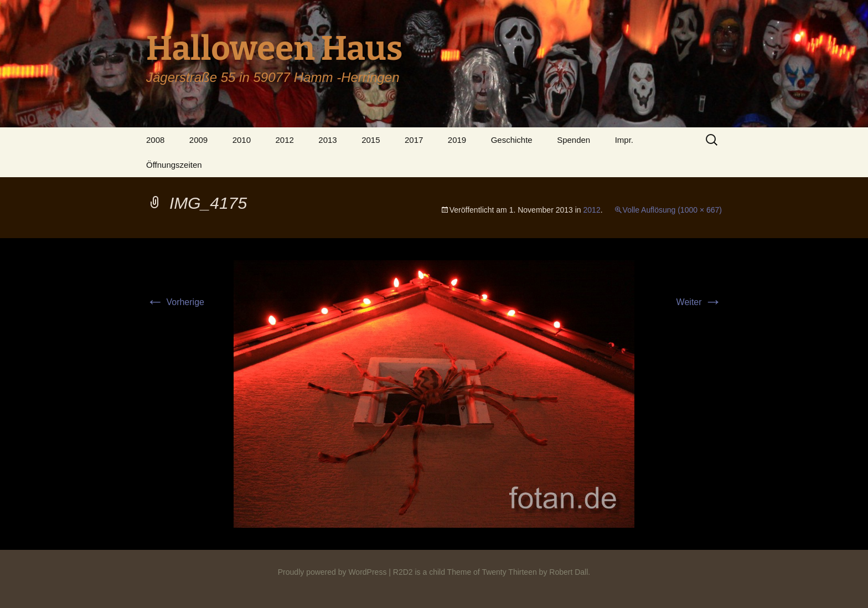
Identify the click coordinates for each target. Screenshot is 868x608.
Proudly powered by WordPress (332, 572)
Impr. (624, 140)
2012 (284, 140)
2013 (327, 140)
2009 (198, 140)
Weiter (699, 302)
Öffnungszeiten (174, 165)
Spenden (573, 140)
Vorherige (175, 302)
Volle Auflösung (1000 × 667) (672, 210)
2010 (242, 140)
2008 (155, 140)
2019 (457, 140)
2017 (414, 140)
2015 (371, 140)
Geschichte (512, 140)
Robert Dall (569, 572)
